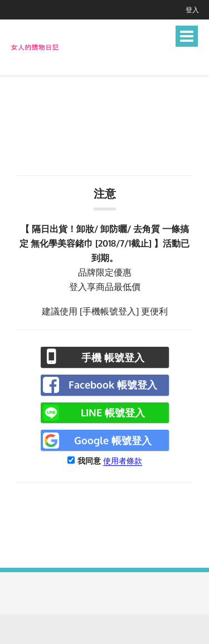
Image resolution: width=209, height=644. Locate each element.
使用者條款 (123, 461)
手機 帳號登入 (113, 357)
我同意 (89, 461)
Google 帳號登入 (113, 440)
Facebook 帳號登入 (113, 385)
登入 (192, 10)
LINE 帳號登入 (113, 412)
